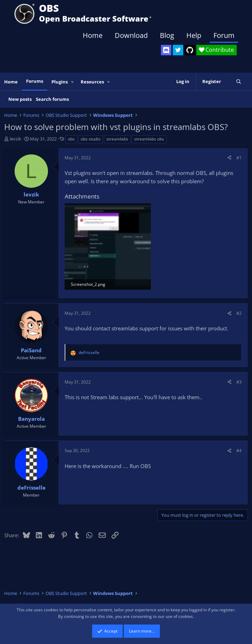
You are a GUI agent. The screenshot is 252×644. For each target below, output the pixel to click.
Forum (224, 35)
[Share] (229, 158)
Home (93, 35)
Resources (92, 82)
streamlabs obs (149, 139)
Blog (167, 35)
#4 (239, 450)
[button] (73, 82)
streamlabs (117, 139)
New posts (20, 99)
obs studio (91, 139)
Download (131, 35)
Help (194, 35)
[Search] (239, 82)
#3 (239, 382)
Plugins (60, 82)
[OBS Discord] (166, 50)
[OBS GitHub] (190, 50)
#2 (239, 313)
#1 (239, 158)
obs (71, 139)
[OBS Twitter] (178, 50)
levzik (15, 139)
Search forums (52, 99)
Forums (35, 81)
